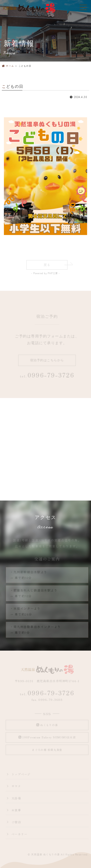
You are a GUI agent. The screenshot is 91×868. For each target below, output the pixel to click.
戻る (47, 265)
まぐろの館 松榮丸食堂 (47, 750)
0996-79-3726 (47, 693)
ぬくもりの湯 (47, 725)
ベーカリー (20, 834)
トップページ (21, 774)
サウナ (16, 786)
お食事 (16, 810)
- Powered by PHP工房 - (45, 273)
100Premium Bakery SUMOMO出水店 (47, 737)
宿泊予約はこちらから (47, 360)
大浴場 (16, 798)
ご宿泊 (16, 822)
